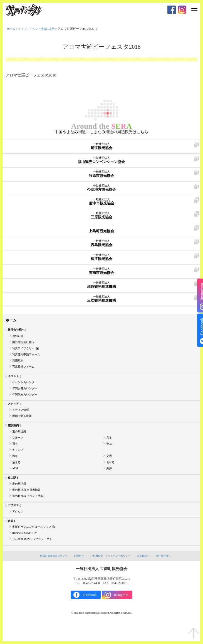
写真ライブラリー (27, 351)
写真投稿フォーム (24, 371)
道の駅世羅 (20, 440)
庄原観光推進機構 (101, 285)
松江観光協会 (102, 257)
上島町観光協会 (101, 230)
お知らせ (18, 337)
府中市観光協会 (102, 202)
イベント (14, 381)
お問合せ (77, 574)
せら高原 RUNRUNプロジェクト (34, 557)
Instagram (121, 613)
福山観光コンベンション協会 (101, 160)
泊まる (17, 474)
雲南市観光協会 (101, 271)
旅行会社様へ (17, 330)
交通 (109, 467)
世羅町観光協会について (49, 574)
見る (109, 447)
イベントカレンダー (26, 387)
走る (11, 537)
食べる (111, 474)
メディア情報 (21, 417)
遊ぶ (109, 454)
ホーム (12, 29)
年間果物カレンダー (26, 401)
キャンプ (18, 461)
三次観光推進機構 (101, 299)
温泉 (15, 467)
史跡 (109, 481)
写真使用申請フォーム (28, 357)
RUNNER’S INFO (26, 550)
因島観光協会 (101, 244)
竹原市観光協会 (101, 174)
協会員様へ (147, 574)
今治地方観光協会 (101, 188)
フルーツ (18, 447)
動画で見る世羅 (23, 424)
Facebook (90, 613)
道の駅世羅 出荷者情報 (28, 504)
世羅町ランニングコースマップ (36, 544)
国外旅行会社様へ (24, 344)
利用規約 (18, 364)
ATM (15, 481)
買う (15, 454)
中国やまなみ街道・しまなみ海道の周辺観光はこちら (102, 132)
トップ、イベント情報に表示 (39, 29)
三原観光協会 (101, 216)
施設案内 (14, 434)
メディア (14, 411)
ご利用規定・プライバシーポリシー (111, 574)
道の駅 (13, 490)
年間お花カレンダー (26, 394)
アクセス (14, 520)
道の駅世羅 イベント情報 (29, 511)
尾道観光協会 (102, 147)
